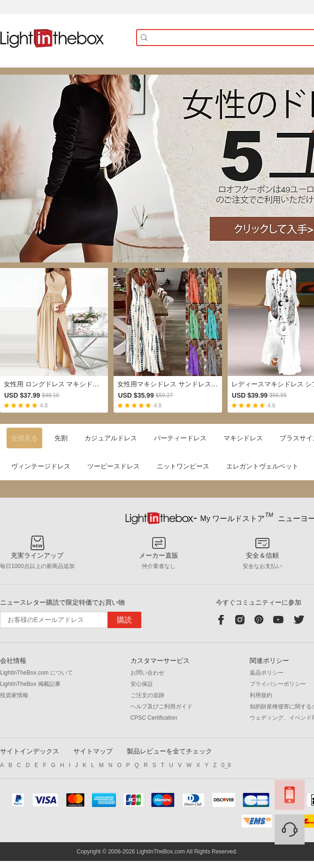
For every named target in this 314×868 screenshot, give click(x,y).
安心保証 (142, 684)
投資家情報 (14, 695)
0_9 (226, 765)
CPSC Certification (154, 718)
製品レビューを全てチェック (169, 751)
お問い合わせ (147, 673)
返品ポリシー (267, 673)
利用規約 (261, 695)
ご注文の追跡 (147, 695)
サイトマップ (93, 751)
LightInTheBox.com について (36, 673)
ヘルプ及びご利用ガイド (161, 707)
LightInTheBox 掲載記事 (30, 684)
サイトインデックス (30, 751)
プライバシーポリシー (278, 684)
